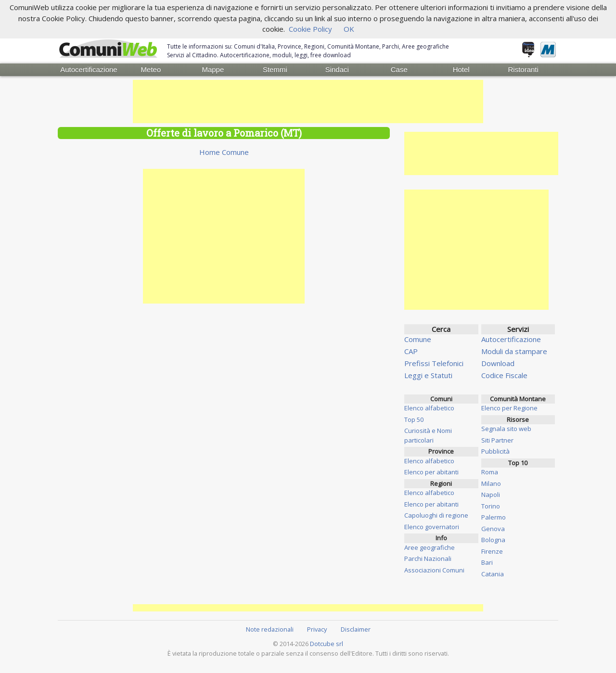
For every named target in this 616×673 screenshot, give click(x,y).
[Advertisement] (308, 102)
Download (498, 363)
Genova (493, 529)
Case (399, 70)
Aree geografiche (430, 547)
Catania (493, 574)
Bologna (493, 540)
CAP (411, 351)
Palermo (494, 517)
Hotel (461, 70)
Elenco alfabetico (429, 408)
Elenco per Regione (509, 408)
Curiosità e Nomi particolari (428, 435)
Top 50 (414, 419)
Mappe (213, 70)
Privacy (317, 629)
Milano (491, 483)
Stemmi (275, 70)
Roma (490, 472)
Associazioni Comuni (434, 570)
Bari (487, 562)
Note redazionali (270, 629)
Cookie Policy (310, 29)
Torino (491, 506)
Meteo (151, 70)
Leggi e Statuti (428, 375)
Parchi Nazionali (428, 559)
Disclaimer (356, 629)
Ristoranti (523, 70)
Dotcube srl (327, 644)
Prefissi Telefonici (434, 363)
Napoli (491, 495)
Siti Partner (497, 440)
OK (349, 29)
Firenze (492, 551)
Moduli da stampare (514, 351)
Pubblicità (495, 451)
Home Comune (224, 152)
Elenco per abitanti (431, 472)
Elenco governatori (432, 527)
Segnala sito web (506, 429)
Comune (418, 339)
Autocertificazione (89, 70)
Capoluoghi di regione (436, 515)
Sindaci (337, 70)
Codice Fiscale (504, 375)
